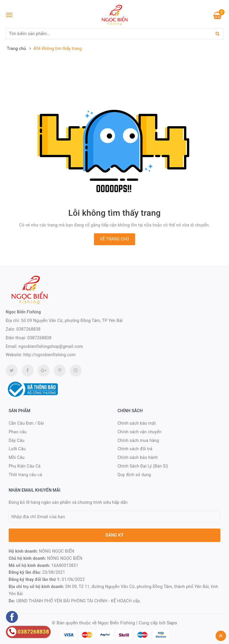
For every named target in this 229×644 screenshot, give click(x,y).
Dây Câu (17, 440)
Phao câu (18, 432)
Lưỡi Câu (17, 449)
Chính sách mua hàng (138, 440)
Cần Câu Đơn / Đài (26, 423)
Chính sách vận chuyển (140, 432)
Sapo (172, 623)
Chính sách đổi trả (135, 449)
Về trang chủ (114, 239)
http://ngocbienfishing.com (49, 355)
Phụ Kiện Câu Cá (25, 466)
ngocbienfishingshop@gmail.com (51, 346)
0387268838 (28, 329)
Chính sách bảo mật (137, 423)
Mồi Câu (17, 457)
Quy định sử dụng (134, 475)
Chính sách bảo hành (138, 457)
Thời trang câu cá (25, 475)
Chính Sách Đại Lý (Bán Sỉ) (143, 466)
